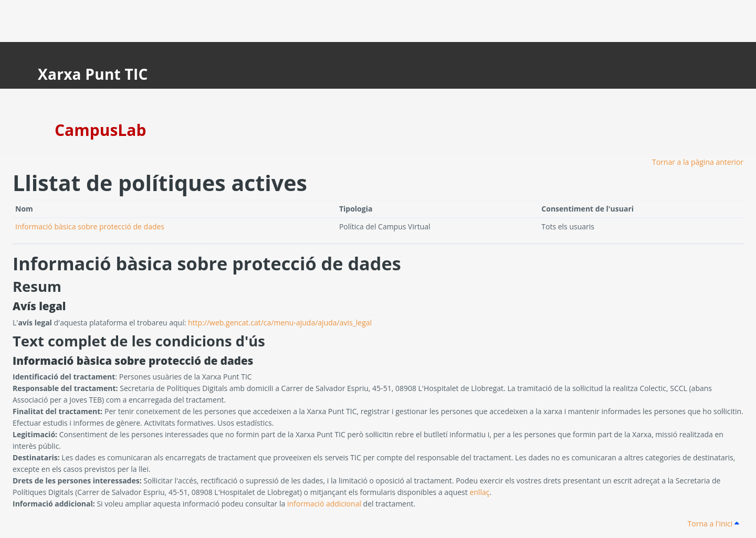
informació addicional (324, 504)
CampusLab (100, 130)
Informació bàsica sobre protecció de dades (90, 226)
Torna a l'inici (713, 524)
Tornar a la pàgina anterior (698, 162)
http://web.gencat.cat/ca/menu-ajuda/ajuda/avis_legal (280, 323)
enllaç (479, 492)
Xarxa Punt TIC (93, 74)
